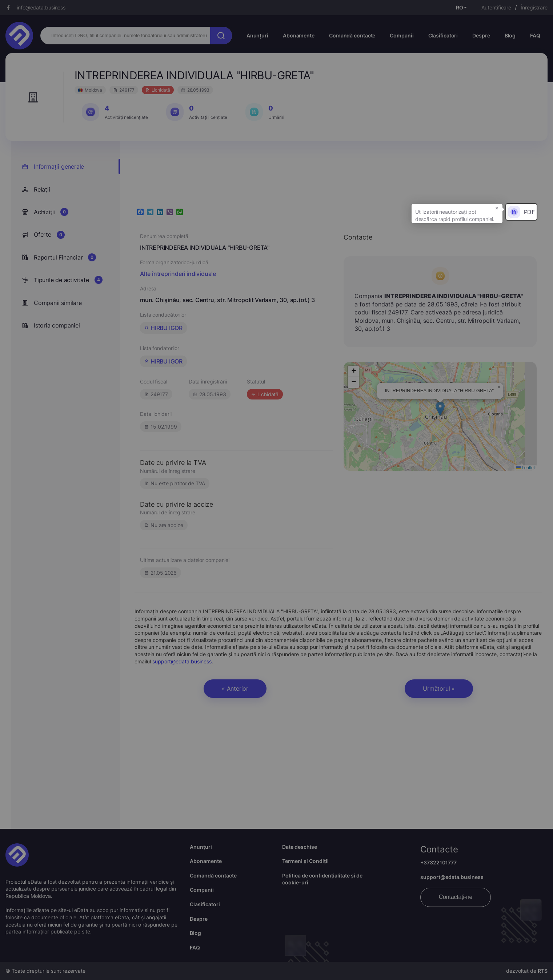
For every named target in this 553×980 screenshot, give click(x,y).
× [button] (497, 208)
